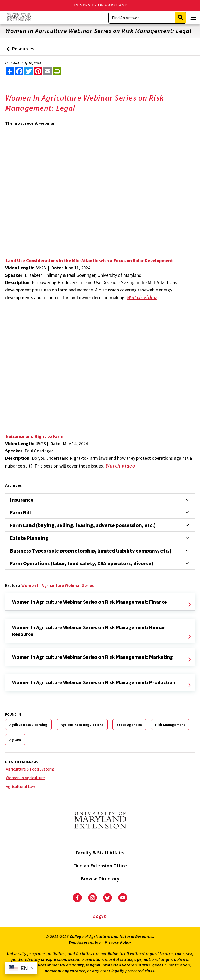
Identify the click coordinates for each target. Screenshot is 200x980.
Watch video (146, 298)
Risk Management (170, 725)
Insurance (22, 500)
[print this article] (57, 71)
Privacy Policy (118, 942)
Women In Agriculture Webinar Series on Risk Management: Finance (89, 602)
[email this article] (47, 71)
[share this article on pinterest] (38, 71)
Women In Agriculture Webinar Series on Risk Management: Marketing (93, 657)
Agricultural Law (20, 786)
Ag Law (15, 740)
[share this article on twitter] (29, 71)
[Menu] (193, 18)
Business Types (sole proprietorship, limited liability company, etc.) (91, 551)
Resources (19, 51)
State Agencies (129, 725)
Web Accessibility (85, 942)
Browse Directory (100, 879)
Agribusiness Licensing (28, 725)
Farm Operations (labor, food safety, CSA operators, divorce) (82, 563)
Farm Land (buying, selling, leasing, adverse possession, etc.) (83, 525)
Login (100, 916)
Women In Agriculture (25, 778)
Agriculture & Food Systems (30, 769)
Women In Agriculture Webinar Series (58, 585)
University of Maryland (100, 5)
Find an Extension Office (100, 866)
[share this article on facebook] (19, 71)
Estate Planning (29, 538)
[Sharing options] (10, 71)
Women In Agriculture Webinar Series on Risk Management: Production (94, 682)
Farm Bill (21, 512)
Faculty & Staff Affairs (100, 853)
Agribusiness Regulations (82, 725)
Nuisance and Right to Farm (35, 436)
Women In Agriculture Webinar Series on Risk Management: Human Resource (89, 631)
